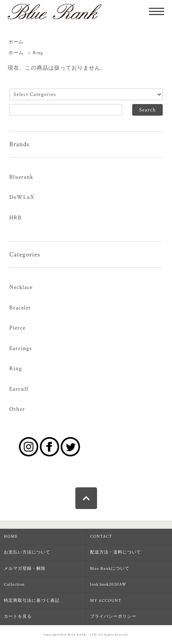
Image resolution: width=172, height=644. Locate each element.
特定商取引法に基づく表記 (32, 601)
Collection (14, 584)
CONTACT (101, 536)
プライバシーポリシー (113, 617)
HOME (11, 536)
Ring (38, 53)
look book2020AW (108, 584)
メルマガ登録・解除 (25, 569)
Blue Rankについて (110, 569)
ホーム (16, 42)
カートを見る (18, 617)
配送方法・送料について (116, 552)
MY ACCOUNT (106, 601)
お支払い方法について (27, 552)
